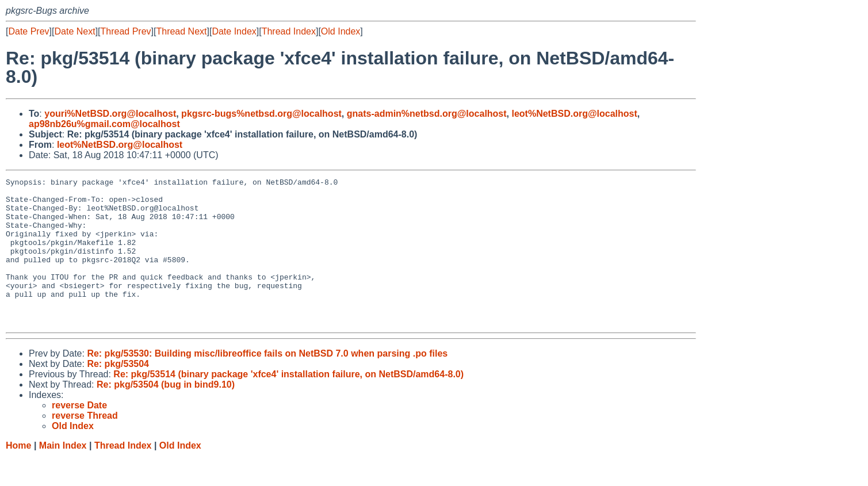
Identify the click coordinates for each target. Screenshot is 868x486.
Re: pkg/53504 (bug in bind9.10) (166, 414)
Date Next (74, 31)
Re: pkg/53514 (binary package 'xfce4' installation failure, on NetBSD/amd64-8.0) (288, 403)
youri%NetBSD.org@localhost (110, 114)
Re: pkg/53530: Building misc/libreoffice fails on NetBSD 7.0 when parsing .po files (267, 383)
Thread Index (289, 31)
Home (18, 475)
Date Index (234, 31)
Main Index (63, 475)
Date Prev (28, 31)
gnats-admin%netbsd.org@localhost (427, 114)
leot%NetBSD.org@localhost (574, 114)
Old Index (341, 31)
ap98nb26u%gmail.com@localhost (104, 124)
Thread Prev (126, 31)
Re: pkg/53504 (118, 393)
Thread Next (181, 31)
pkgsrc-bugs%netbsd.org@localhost (261, 114)
